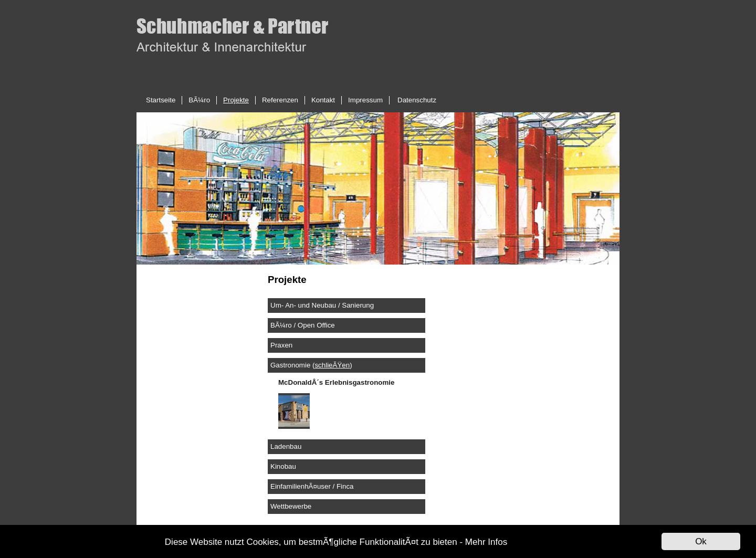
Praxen (281, 345)
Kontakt (323, 100)
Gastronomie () (311, 365)
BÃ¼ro (199, 100)
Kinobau (283, 466)
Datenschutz (417, 100)
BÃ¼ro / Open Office (303, 325)
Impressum (365, 100)
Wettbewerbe (291, 506)
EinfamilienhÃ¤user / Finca (312, 486)
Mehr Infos (486, 542)
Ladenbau (286, 446)
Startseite (161, 100)
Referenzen (280, 100)
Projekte (236, 100)
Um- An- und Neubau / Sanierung (322, 305)
